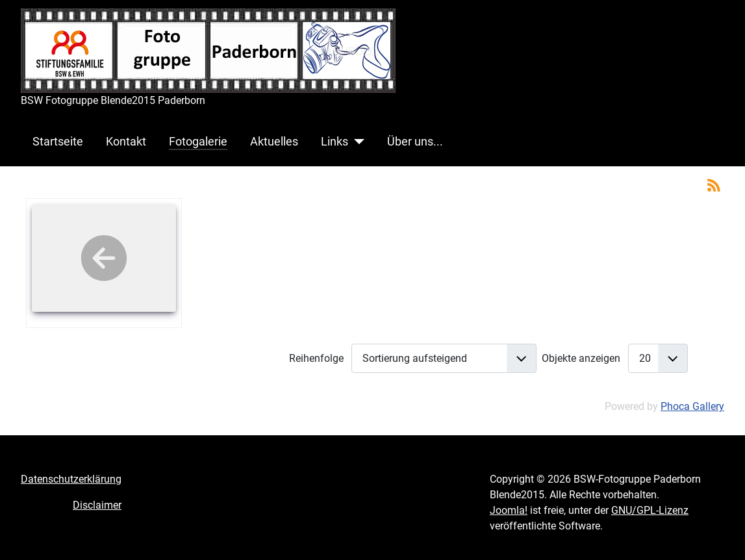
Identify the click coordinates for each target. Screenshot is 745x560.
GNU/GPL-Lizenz (650, 510)
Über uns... (415, 142)
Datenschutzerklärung (71, 479)
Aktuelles (274, 142)
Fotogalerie (198, 142)
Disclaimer (97, 505)
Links (335, 142)
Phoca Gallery (692, 406)
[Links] (356, 142)
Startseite (58, 142)
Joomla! (509, 510)
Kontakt (126, 142)
